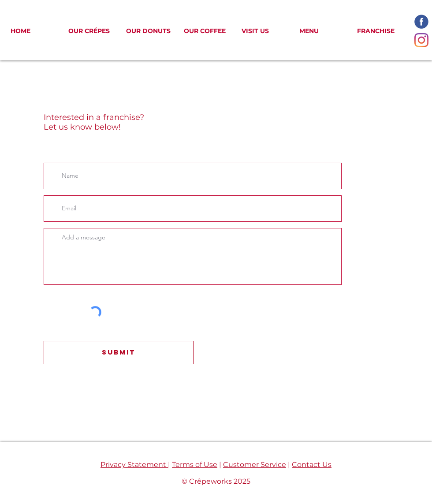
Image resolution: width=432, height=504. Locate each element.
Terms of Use (195, 465)
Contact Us (312, 465)
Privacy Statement (134, 465)
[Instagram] (421, 40)
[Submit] (119, 353)
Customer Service (255, 465)
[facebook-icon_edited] (421, 22)
